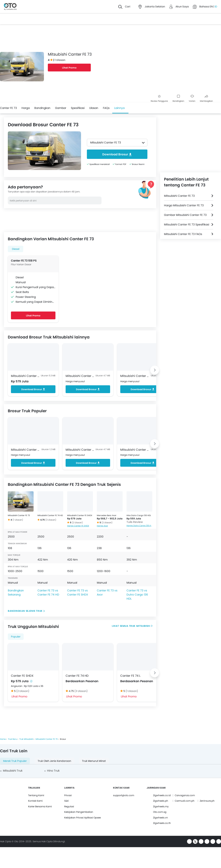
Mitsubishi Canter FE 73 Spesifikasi (187, 224)
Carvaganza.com (185, 795)
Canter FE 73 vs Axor (107, 592)
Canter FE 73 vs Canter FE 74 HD (48, 592)
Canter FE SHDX (22, 676)
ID (216, 7)
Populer (16, 637)
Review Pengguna (159, 99)
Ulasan (94, 108)
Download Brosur (33, 389)
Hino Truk (53, 771)
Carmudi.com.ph (185, 801)
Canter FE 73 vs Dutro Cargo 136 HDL (137, 595)
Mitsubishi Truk (13, 771)
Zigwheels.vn (160, 818)
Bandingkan (178, 99)
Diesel (16, 249)
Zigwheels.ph (161, 801)
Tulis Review (135, 522)
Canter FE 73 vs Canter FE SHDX (78, 592)
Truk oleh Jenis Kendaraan (54, 761)
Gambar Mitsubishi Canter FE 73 (185, 215)
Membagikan (206, 99)
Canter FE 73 (8, 108)
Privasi (68, 795)
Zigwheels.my (161, 806)
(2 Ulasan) (77, 523)
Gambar (61, 108)
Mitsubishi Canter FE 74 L (135, 376)
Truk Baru (12, 739)
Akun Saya (182, 7)
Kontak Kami (35, 801)
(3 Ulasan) (51, 520)
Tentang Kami (36, 795)
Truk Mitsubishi (139, 626)
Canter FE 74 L (130, 676)
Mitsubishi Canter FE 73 (19, 515)
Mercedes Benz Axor (107, 515)
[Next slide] (155, 370)
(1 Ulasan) (18, 520)
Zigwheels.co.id (162, 795)
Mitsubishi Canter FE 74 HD (80, 376)
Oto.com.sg (160, 812)
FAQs (106, 108)
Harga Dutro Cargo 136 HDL (139, 526)
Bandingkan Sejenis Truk (25, 611)
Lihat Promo (69, 68)
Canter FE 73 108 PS (24, 261)
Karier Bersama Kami (40, 806)
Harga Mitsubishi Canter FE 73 (184, 205)
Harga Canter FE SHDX (78, 526)
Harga (26, 108)
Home (3, 739)
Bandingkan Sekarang (16, 592)
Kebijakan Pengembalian (79, 812)
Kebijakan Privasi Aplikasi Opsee (82, 818)
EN (212, 7)
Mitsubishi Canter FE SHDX (25, 376)
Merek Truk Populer (15, 761)
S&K (66, 801)
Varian (192, 99)
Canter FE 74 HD (77, 676)
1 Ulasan (60, 60)
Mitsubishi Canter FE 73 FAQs (183, 234)
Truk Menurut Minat (94, 761)
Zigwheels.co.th (162, 823)
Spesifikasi (78, 108)
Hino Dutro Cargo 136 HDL (139, 515)
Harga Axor (102, 526)
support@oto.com (124, 795)
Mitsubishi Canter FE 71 (26, 450)
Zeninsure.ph (207, 801)
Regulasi (69, 806)
